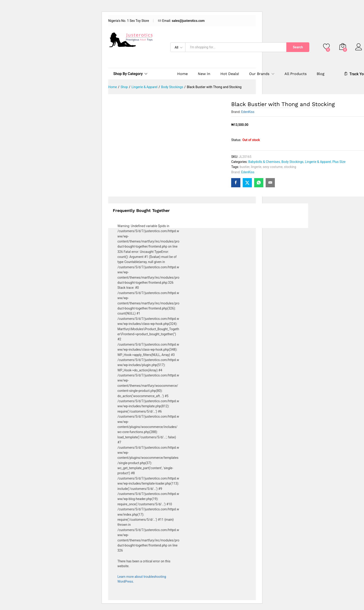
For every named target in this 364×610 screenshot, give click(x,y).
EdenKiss (248, 112)
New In (204, 74)
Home (182, 74)
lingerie (256, 167)
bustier (245, 167)
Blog (321, 74)
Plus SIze (339, 162)
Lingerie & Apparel (318, 162)
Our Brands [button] (259, 74)
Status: (236, 140)
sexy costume (273, 167)
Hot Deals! (230, 74)
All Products (296, 74)
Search (298, 47)
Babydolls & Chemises (264, 162)
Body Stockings (293, 162)
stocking (290, 167)
